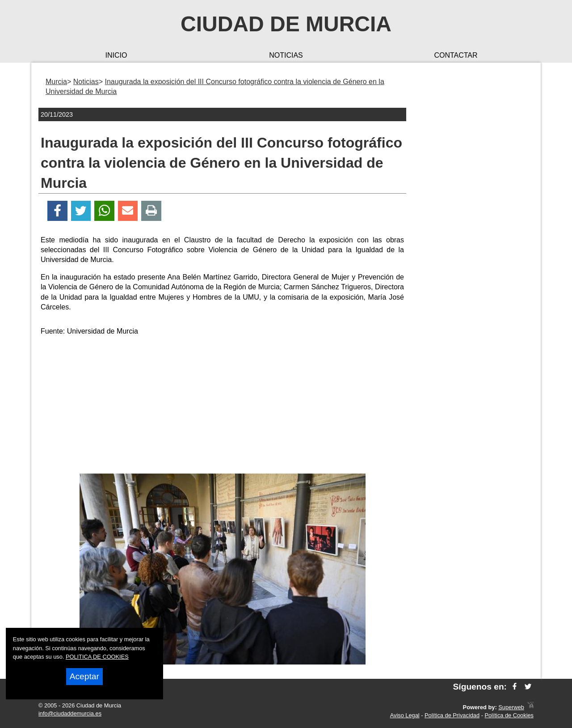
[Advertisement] (223, 406)
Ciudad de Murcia (286, 24)
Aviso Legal (405, 715)
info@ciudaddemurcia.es (70, 713)
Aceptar (84, 676)
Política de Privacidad (452, 715)
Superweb (511, 707)
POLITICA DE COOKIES (97, 657)
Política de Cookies (509, 715)
